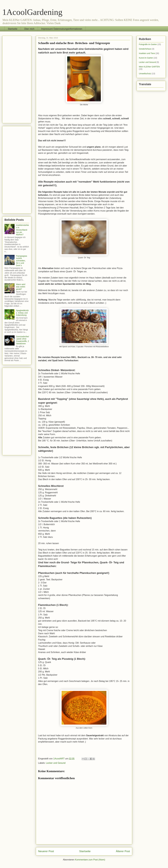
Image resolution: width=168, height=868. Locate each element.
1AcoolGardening (32, 12)
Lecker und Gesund (56, 763)
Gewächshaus (145, 49)
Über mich (29, 29)
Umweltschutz (145, 74)
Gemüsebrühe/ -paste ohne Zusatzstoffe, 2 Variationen (23, 340)
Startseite (13, 29)
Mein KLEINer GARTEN (149, 67)
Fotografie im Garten (148, 44)
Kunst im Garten (146, 58)
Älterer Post (123, 851)
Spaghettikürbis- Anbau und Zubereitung (22, 313)
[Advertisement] (17, 79)
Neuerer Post (46, 851)
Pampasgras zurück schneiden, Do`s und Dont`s (22, 261)
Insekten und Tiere (147, 53)
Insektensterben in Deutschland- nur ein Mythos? (23, 230)
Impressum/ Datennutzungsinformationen (62, 29)
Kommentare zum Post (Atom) (90, 860)
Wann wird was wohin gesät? (21, 287)
